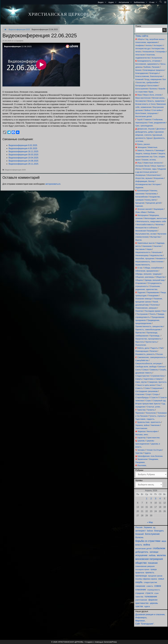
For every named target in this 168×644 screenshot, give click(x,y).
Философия (152, 431)
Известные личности (153, 163)
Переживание (153, 292)
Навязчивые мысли (146, 243)
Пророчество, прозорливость (148, 339)
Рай (161, 348)
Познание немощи (144, 299)
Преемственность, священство (149, 326)
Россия (159, 354)
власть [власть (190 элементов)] (139, 545)
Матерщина (143, 215)
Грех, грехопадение (144, 126)
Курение (139, 206)
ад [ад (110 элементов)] (154, 527)
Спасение (140, 394)
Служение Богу (158, 376)
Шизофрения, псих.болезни (150, 456)
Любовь (151, 212)
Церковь (141, 441)
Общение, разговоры (145, 277)
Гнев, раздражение (157, 123)
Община (139, 280)
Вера (140, 95)
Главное (148, 119)
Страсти (154, 397)
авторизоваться (53, 184)
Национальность (143, 252)
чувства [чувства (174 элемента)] (139, 606)
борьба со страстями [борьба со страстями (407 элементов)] (148, 541)
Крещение (140, 203)
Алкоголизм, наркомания (146, 42)
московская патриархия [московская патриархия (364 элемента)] (149, 559)
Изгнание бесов (142, 166)
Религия (153, 351)
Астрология (157, 58)
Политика (155, 305)
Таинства (141, 410)
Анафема (140, 45)
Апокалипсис (149, 52)
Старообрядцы (142, 397)
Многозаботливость (145, 224)
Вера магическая (143, 98)
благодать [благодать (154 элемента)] (159, 531)
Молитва (159, 224)
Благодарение (142, 73)
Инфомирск (141, 618)
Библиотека (141, 2)
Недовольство (156, 255)
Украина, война (142, 425)
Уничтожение (141, 428)
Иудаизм (139, 187)
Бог (165, 79)
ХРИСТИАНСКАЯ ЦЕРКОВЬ (59, 14)
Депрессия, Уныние (146, 129)
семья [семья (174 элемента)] (161, 579)
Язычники (142, 465)
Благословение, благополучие (149, 76)
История (156, 184)
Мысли (138, 240)
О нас (154, 2)
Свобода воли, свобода (146, 367)
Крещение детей (153, 203)
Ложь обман (141, 212)
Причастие (140, 333)
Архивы (139, 480)
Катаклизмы (151, 194)
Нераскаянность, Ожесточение (149, 262)
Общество (160, 277)
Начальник (157, 252)
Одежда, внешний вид (154, 280)
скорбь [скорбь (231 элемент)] (139, 582)
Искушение (159, 178)
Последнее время (152, 311)
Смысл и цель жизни (146, 385)
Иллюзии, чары (150, 169)
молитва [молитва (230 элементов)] (161, 555)
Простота (140, 342)
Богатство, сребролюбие (147, 82)
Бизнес (139, 70)
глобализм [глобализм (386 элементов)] (159, 548)
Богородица (141, 86)
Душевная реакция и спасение (150, 614)
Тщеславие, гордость (145, 419)
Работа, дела (143, 348)
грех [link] (51, 120)
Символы (154, 370)
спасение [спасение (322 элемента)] (141, 590)
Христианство (153, 438)
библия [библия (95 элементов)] (150, 531)
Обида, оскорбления (153, 268)
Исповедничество (143, 184)
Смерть (139, 379)
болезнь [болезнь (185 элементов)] (139, 537)
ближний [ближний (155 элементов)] (140, 534)
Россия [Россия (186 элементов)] (139, 527)
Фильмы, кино (142, 434)
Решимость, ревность (145, 354)
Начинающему (142, 255)
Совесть (139, 388)
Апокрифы (161, 52)
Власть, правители (156, 101)
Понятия (139, 311)
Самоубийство (142, 360)
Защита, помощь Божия (146, 153)
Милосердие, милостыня (155, 218)
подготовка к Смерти (153, 379)
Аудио (113, 2)
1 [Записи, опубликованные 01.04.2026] (147, 499)
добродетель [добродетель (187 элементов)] (142, 552)
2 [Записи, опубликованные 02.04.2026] (151, 499)
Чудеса (147, 453)
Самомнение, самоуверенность (151, 357)
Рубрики (139, 470)
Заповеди (160, 150)
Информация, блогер (145, 181)
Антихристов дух (143, 48)
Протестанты (151, 342)
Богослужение (142, 89)
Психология (141, 345)
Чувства (139, 453)
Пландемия (153, 295)
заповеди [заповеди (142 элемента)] (154, 552)
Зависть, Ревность (145, 150)
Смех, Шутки (141, 382)
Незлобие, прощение (145, 258)
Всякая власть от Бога (145, 104)
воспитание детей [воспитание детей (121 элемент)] (143, 548)
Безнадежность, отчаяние (149, 61)
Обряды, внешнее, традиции (148, 274)
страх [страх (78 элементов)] (156, 593)
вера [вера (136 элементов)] (164, 541)
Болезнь (153, 89)
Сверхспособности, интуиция (148, 363)
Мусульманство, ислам (146, 234)
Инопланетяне (154, 175)
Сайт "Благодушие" (145, 624)
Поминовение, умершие (146, 308)
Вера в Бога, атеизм (152, 95)
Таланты (151, 410)
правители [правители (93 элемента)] (140, 573)
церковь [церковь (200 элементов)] (154, 603)
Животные (153, 147)
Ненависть (161, 258)
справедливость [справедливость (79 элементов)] (154, 590)
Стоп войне (157, 110)
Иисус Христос (158, 166)
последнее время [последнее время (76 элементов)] (142, 569)
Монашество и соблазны (146, 228)
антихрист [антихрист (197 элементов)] (141, 531)
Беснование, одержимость (147, 64)
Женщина (142, 147)
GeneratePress (110, 642)
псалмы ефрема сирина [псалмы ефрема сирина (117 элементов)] (146, 579)
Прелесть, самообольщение (148, 329)
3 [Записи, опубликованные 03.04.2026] (156, 499)
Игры (140, 163)
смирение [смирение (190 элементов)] (140, 586)
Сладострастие (142, 376)
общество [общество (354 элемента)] (141, 563)
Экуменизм (142, 459)
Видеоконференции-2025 (19, 29)
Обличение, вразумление (147, 271)
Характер (141, 438)
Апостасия (140, 55)
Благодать (154, 73)
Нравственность (143, 265)
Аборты (141, 39)
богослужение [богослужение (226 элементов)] (152, 534)
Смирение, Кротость (157, 382)
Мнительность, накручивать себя (151, 221)
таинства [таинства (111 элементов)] (139, 597)
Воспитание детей (144, 116)
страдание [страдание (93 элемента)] (140, 593)
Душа (150, 138)
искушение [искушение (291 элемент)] (141, 555)
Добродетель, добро (144, 132)
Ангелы (149, 45)
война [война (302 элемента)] (147, 545)
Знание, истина (149, 160)
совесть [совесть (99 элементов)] (150, 586)
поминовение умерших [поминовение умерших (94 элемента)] (145, 566)
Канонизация (143, 190)
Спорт (148, 394)
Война (147, 110)
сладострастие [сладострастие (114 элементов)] (150, 582)
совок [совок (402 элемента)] (158, 586)
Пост (164, 311)
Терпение (140, 413)
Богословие (153, 86)
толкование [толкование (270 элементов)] (151, 596)
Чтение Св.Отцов (154, 450)
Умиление (155, 425)
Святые (161, 367)
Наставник (140, 249)
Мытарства (155, 237)
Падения (141, 292)
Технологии (151, 413)
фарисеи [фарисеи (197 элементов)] (153, 600)
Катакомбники (142, 197)
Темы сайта (142, 36)
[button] (161, 2)
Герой (140, 119)
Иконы (138, 169)
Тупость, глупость (157, 416)
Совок (147, 388)
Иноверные (140, 175)
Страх (148, 400)
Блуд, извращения (153, 79)
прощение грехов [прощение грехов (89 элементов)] (155, 576)
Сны (158, 385)
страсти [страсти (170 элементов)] (149, 593)
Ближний (139, 79)
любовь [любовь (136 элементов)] (152, 555)
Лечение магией (144, 209)
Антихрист (158, 45)
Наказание (147, 246)
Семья (145, 370)
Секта (138, 370)
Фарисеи (141, 431)
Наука (149, 249)
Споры (156, 394)
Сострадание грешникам (146, 391)
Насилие (157, 246)
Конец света (151, 200)
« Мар (150, 522)
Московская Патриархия (146, 231)
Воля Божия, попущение (146, 113)
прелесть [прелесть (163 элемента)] (150, 572)
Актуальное (126, 2)
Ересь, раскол (143, 144)
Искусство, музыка (144, 178)
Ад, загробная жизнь (155, 39)
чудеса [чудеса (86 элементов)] (147, 606)
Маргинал (140, 621)
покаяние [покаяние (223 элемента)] (153, 563)
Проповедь (155, 336)
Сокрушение (157, 388)
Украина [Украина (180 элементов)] (148, 527)
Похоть (153, 314)
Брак (151, 92)
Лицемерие (158, 209)
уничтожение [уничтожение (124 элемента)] (141, 600)
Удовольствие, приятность (149, 422)
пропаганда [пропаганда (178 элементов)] (141, 576)
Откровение (141, 283)
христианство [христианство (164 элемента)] (142, 603)
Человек (141, 450)
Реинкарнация (142, 351)
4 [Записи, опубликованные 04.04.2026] (160, 499)
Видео (103, 2)
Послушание (142, 314)
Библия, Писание (152, 67)
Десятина (161, 129)
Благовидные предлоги (154, 70)
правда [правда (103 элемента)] (154, 569)
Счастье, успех (153, 407)
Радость (154, 348)
